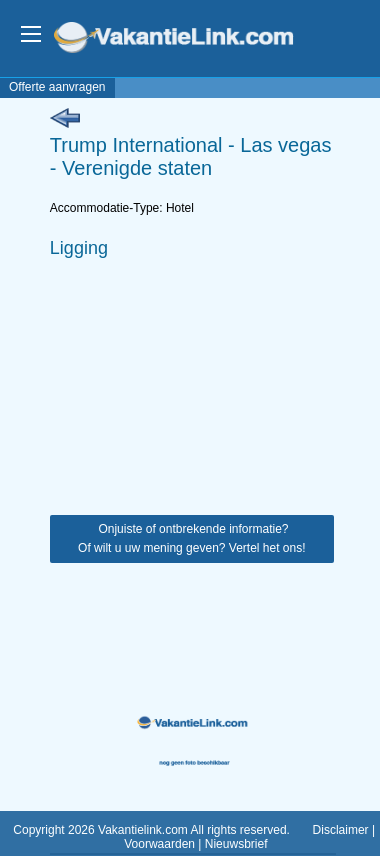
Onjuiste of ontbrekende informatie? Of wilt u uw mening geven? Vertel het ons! (191, 538)
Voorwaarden (159, 844)
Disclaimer (341, 830)
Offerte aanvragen (57, 87)
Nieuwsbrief (236, 844)
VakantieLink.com (187, 39)
